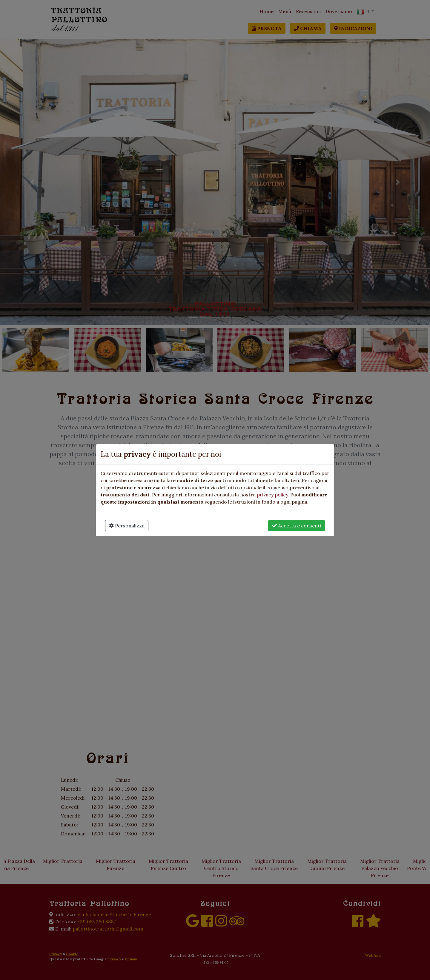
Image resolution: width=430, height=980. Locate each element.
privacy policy (272, 495)
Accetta (297, 526)
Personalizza (127, 526)
